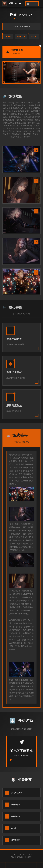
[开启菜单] (32, 4)
